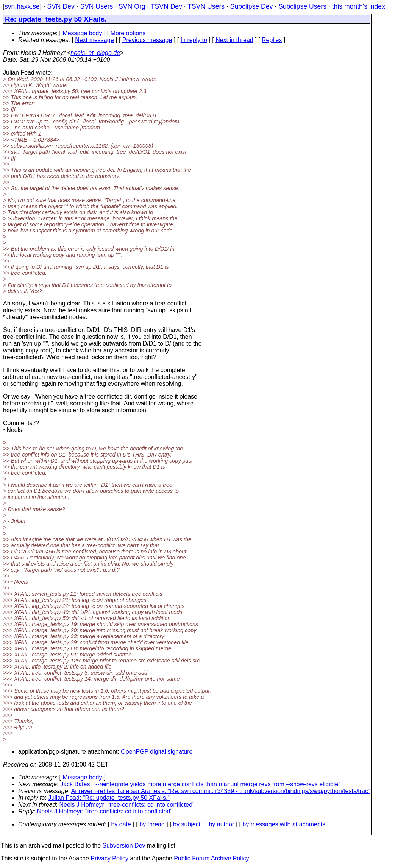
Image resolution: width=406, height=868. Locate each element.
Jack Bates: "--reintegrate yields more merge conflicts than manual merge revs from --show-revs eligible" (200, 784)
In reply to (194, 40)
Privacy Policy (109, 858)
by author (221, 824)
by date (121, 824)
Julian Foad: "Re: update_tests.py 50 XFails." (109, 798)
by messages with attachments (284, 824)
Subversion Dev (124, 845)
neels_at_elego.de (95, 53)
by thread (152, 824)
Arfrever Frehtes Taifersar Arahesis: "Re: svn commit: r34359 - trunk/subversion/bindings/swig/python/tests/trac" (221, 791)
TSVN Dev (166, 6)
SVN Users (96, 6)
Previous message (147, 40)
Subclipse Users (302, 6)
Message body (82, 33)
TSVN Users (206, 6)
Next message (94, 40)
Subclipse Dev (251, 6)
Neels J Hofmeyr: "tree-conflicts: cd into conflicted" (127, 805)
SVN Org (132, 6)
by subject (187, 824)
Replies (272, 40)
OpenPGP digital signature (157, 752)
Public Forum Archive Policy (211, 858)
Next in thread (234, 40)
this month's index (359, 6)
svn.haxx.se (22, 6)
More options (128, 33)
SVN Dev (61, 6)
